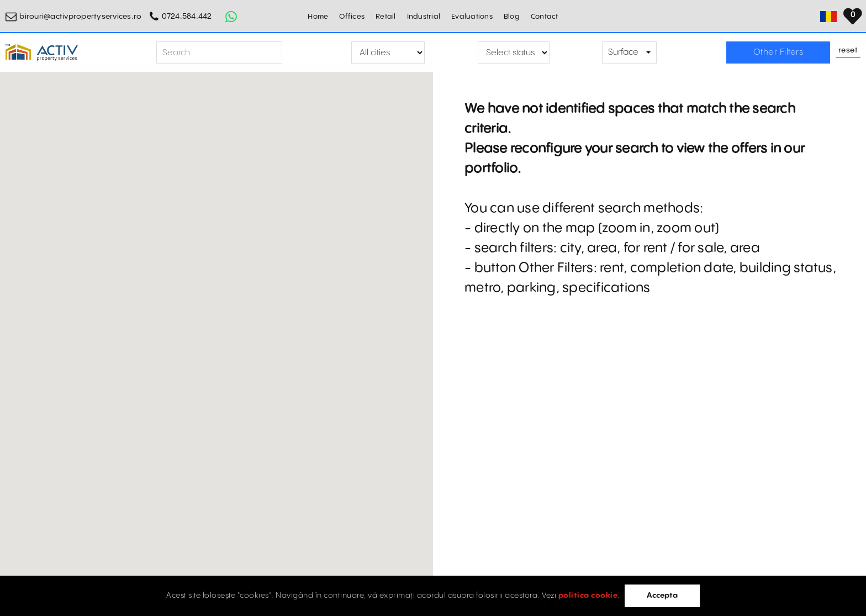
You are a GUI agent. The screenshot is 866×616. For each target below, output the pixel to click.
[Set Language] (852, 17)
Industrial (424, 17)
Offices (352, 17)
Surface (623, 52)
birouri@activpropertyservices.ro (80, 17)
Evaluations (472, 17)
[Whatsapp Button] (231, 17)
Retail (386, 17)
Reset (848, 51)
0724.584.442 (187, 17)
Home (318, 17)
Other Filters (778, 52)
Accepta (662, 596)
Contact (545, 17)
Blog (512, 17)
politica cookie (588, 596)
